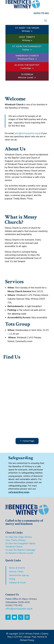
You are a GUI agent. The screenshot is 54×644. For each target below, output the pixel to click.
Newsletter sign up (19, 575)
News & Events (17, 568)
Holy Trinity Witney (16, 540)
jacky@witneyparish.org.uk (28, 133)
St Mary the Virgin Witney (19, 537)
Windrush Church (14, 547)
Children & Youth (17, 583)
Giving (12, 579)
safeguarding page (19, 492)
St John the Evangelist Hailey (20, 543)
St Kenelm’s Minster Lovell (19, 553)
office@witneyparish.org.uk (19, 609)
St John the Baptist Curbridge (20, 550)
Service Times (16, 572)
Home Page (28, 441)
